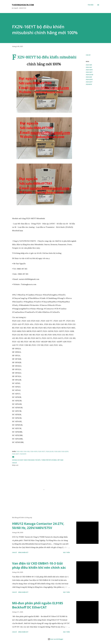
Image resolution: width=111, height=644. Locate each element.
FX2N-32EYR (89, 79)
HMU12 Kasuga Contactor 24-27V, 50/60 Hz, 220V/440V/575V (38, 526)
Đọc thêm (66, 552)
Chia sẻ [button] (88, 55)
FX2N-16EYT (89, 72)
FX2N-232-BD (89, 75)
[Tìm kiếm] (90, 5)
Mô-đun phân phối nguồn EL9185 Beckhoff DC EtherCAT (38, 605)
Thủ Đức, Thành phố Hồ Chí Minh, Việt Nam (49, 460)
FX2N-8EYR (89, 84)
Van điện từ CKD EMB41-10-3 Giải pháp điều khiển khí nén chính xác (39, 565)
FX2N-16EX (89, 67)
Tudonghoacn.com (23, 5)
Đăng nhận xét (23, 552)
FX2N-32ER (89, 77)
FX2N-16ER (89, 65)
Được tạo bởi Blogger (55, 639)
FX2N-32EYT (89, 82)
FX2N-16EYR (89, 70)
